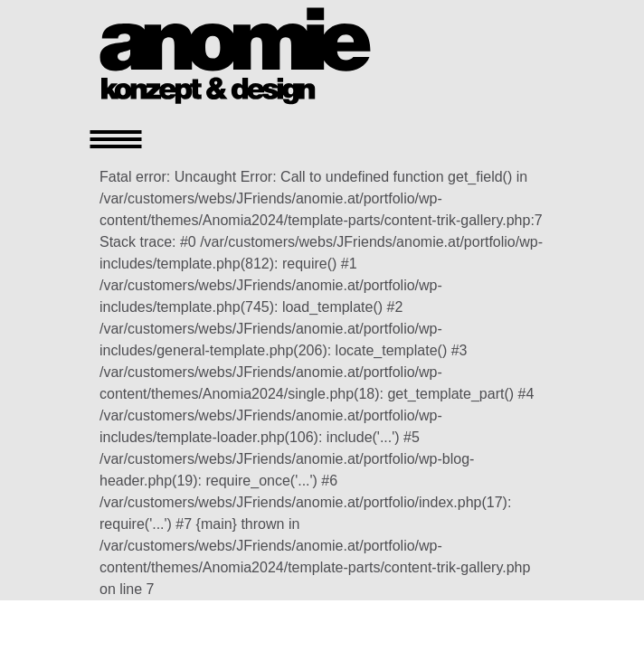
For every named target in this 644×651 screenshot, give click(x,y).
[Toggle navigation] (116, 139)
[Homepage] (235, 55)
